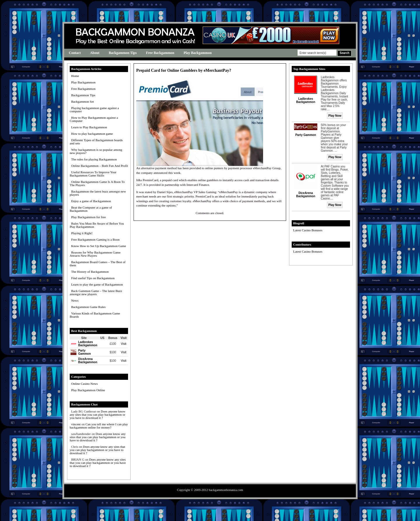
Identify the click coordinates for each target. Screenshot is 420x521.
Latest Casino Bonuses (308, 230)
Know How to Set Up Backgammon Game (99, 246)
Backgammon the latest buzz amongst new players (98, 193)
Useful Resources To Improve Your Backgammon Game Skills (93, 174)
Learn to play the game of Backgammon (97, 284)
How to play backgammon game (92, 134)
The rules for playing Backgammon (94, 159)
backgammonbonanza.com (226, 490)
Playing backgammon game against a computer (94, 110)
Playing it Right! (82, 233)
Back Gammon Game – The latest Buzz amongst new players (96, 292)
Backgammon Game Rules (88, 307)
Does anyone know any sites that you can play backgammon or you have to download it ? (98, 415)
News (75, 300)
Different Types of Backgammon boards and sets (96, 142)
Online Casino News (84, 384)
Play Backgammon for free (89, 217)
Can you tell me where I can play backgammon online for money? (99, 426)
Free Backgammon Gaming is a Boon (95, 239)
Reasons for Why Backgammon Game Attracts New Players (95, 254)
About (95, 53)
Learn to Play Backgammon (89, 127)
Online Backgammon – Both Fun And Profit (100, 166)
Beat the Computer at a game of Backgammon (91, 209)
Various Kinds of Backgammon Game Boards (95, 315)
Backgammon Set (83, 102)
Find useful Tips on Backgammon (93, 278)
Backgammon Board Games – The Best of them (98, 264)
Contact (75, 53)
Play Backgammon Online (88, 390)
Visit (124, 344)
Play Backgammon (197, 53)
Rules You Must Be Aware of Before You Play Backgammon (97, 225)
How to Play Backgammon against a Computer (94, 119)
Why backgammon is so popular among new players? (96, 151)
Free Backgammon (160, 53)
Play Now (335, 116)
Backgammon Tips (123, 53)
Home (75, 76)
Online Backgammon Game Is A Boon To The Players (97, 183)
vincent (76, 424)
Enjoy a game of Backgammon (91, 201)
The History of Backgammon (90, 272)
